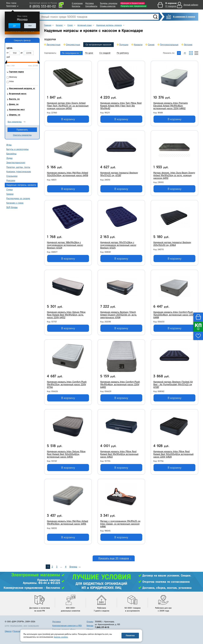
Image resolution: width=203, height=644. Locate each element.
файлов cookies (61, 637)
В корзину (68, 119)
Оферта (8, 631)
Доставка (90, 3)
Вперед (73, 567)
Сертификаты (91, 6)
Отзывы (90, 622)
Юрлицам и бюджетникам (133, 3)
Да (14, 26)
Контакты (76, 6)
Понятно (130, 636)
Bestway (13, 77)
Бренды (90, 626)
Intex (12, 81)
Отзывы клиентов (108, 6)
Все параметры (15, 122)
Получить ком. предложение (134, 6)
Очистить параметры (22, 135)
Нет (30, 26)
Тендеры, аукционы (109, 3)
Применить (22, 130)
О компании (77, 3)
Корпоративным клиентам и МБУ (67, 626)
